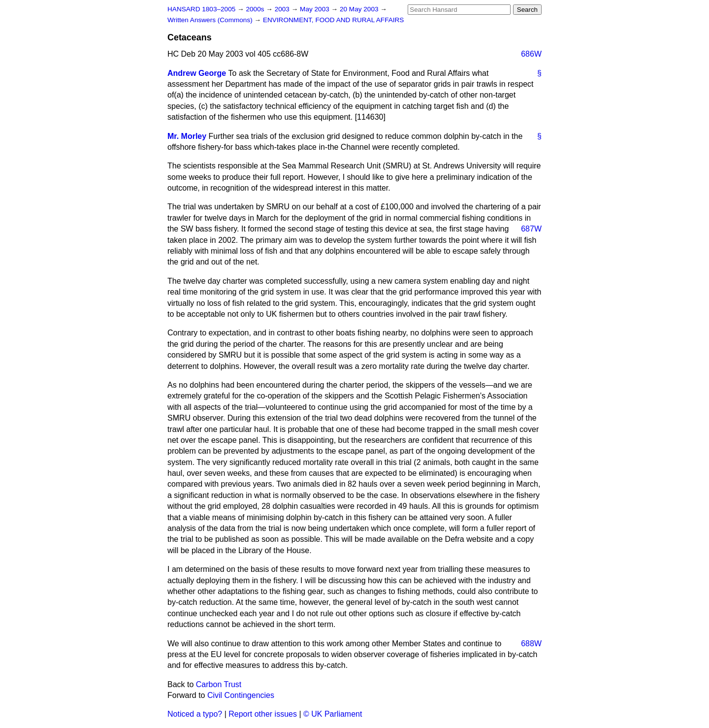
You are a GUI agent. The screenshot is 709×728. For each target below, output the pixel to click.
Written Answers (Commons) (211, 20)
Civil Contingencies (241, 695)
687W (531, 229)
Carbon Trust (219, 684)
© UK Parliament (333, 714)
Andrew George (197, 73)
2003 (283, 9)
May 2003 (315, 9)
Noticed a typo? (195, 714)
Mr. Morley (187, 136)
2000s (256, 9)
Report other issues (263, 714)
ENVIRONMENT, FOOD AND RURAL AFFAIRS (334, 20)
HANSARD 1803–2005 (201, 9)
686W (531, 54)
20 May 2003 (360, 9)
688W (531, 644)
